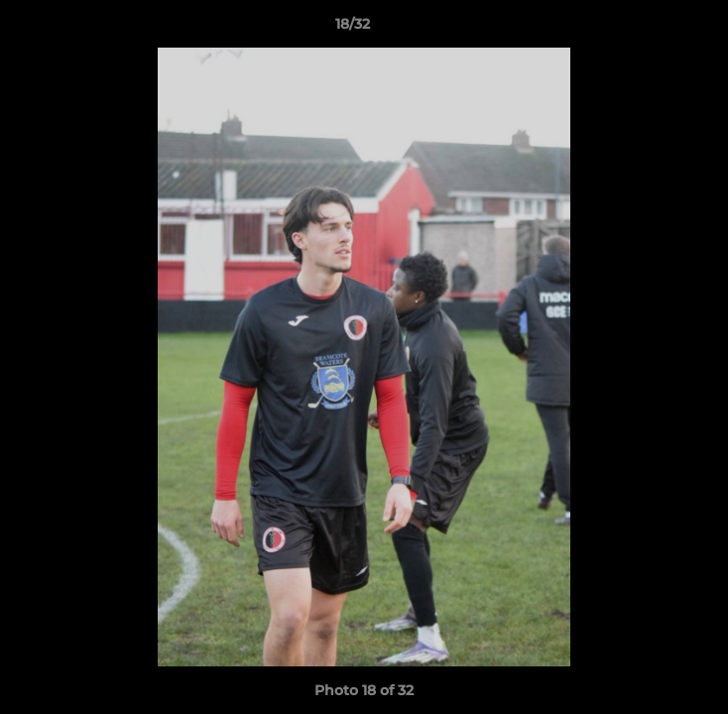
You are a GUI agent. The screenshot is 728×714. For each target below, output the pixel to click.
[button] (657, 29)
